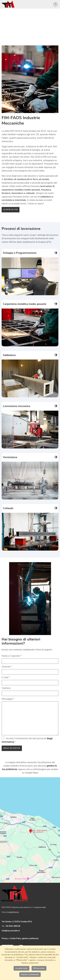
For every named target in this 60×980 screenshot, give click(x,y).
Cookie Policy (15, 939)
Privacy (5, 939)
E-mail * (6, 677)
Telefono (6, 688)
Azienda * (7, 667)
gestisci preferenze (30, 939)
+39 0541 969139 (13, 926)
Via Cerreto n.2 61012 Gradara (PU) (17, 922)
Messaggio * (8, 699)
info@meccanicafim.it (11, 931)
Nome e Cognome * (12, 656)
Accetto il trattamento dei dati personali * (27, 740)
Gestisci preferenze (30, 975)
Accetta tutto (21, 968)
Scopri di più (11, 210)
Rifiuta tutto (39, 968)
